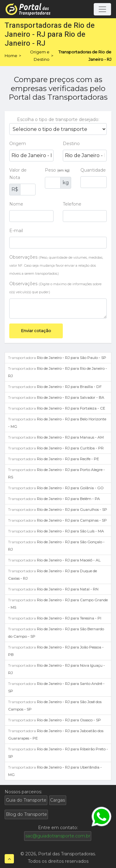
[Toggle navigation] (102, 9)
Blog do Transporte (26, 814)
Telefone (72, 204)
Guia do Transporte (26, 800)
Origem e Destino (40, 56)
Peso (57, 170)
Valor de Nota (18, 174)
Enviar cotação (36, 331)
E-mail (16, 231)
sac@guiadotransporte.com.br (58, 836)
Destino (71, 144)
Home (11, 56)
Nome (16, 204)
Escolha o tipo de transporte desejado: (58, 119)
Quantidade (93, 170)
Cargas (58, 800)
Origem (18, 144)
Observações (56, 265)
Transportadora (57, 358)
